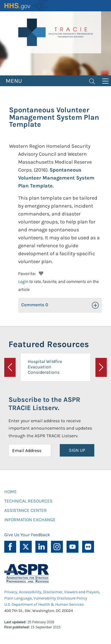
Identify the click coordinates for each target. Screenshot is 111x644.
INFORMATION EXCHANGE (30, 520)
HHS (27, 6)
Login (23, 281)
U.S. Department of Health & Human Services (44, 604)
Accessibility (30, 592)
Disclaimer (53, 592)
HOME (10, 492)
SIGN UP (77, 450)
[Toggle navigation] (92, 81)
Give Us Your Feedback (27, 535)
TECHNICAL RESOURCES (28, 501)
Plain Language (18, 598)
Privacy (11, 592)
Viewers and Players (82, 592)
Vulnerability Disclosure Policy (60, 598)
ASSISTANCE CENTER (25, 510)
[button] (40, 273)
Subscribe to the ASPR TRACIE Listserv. (44, 404)
